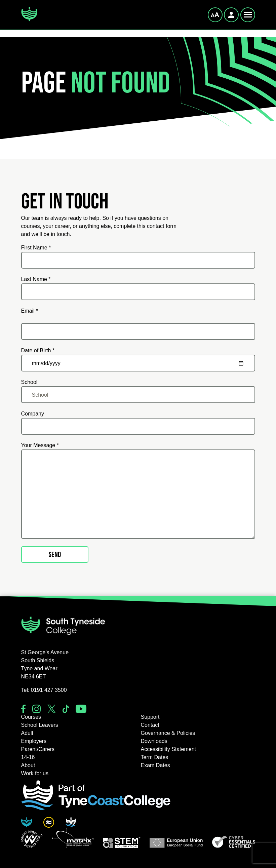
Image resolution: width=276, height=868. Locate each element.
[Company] (138, 426)
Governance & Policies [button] (168, 733)
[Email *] (138, 331)
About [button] (28, 765)
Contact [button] (150, 725)
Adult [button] (27, 733)
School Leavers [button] (40, 725)
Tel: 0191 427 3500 (44, 690)
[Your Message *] (138, 494)
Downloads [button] (154, 741)
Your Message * (40, 445)
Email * (30, 311)
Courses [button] (31, 717)
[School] (138, 395)
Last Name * (36, 279)
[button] (32, 839)
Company (33, 414)
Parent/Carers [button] (38, 749)
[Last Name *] (138, 292)
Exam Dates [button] (155, 765)
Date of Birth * (38, 350)
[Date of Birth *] (138, 363)
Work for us (35, 773)
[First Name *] (138, 260)
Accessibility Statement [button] (169, 749)
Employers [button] (34, 741)
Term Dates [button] (155, 757)
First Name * (36, 248)
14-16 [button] (28, 757)
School (29, 382)
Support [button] (150, 717)
